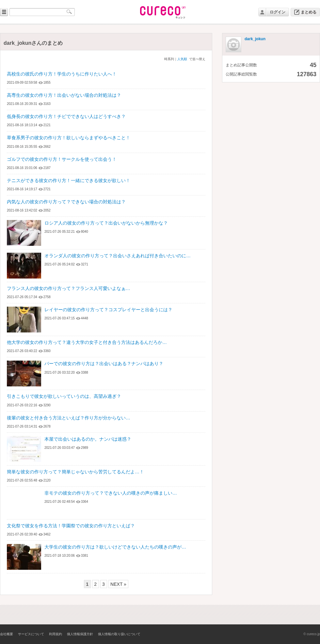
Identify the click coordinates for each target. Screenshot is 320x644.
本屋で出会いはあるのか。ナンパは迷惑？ (88, 439)
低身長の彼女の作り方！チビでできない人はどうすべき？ (66, 116)
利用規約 (56, 634)
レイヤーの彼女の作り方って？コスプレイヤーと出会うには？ (108, 310)
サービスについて (31, 634)
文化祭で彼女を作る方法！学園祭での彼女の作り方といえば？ (71, 526)
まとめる (309, 12)
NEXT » (118, 584)
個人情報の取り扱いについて (119, 634)
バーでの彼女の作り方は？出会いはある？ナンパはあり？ (104, 364)
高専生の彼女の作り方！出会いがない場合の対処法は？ (64, 95)
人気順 (182, 59)
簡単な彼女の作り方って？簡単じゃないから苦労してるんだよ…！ (75, 472)
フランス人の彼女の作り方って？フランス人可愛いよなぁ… (69, 288)
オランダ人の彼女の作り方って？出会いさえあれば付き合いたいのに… (118, 256)
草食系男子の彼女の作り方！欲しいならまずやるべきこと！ (69, 138)
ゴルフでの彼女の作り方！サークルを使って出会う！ (62, 159)
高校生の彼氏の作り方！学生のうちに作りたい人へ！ (62, 74)
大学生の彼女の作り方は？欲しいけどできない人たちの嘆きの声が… (115, 547)
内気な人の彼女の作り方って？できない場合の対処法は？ (66, 202)
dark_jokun (255, 39)
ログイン (278, 12)
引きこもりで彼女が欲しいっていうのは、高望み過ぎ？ (64, 396)
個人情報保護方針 (80, 634)
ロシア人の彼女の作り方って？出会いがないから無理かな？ (106, 223)
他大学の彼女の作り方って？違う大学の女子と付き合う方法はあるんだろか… (87, 342)
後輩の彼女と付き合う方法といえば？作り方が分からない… (69, 418)
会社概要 (7, 634)
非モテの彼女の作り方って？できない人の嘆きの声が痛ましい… (111, 493)
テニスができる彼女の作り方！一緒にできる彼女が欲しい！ (69, 180)
